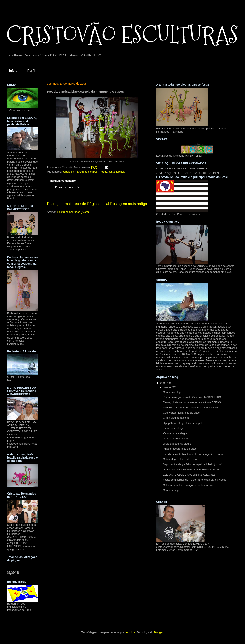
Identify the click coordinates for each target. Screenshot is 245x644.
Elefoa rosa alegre (174, 428)
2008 (164, 383)
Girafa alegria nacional (176, 418)
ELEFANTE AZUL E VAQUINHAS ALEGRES (189, 475)
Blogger (158, 632)
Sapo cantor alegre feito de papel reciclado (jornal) (192, 464)
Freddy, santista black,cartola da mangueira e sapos (193, 454)
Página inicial (98, 204)
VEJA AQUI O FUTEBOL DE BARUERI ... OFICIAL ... (191, 173)
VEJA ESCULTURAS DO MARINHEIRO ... (185, 169)
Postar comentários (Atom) (73, 212)
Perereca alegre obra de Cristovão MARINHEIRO (192, 397)
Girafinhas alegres (174, 392)
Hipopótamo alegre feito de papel (182, 423)
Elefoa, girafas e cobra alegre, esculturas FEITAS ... (193, 402)
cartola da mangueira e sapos (80, 172)
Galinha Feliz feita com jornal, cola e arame (188, 485)
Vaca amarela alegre (175, 433)
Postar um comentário (68, 187)
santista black (116, 172)
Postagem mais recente (66, 204)
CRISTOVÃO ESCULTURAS (122, 35)
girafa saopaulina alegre (177, 444)
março (168, 387)
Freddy (103, 172)
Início (13, 71)
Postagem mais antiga (129, 204)
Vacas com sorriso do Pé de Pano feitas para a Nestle (194, 480)
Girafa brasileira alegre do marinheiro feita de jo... (192, 470)
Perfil (31, 71)
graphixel (130, 632)
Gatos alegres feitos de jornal (180, 459)
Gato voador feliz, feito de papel (182, 413)
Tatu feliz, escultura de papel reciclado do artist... (191, 408)
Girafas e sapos (172, 490)
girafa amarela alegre (175, 439)
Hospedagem (197, 144)
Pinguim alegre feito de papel (180, 449)
